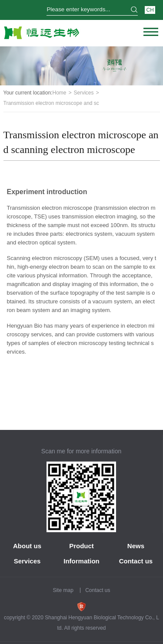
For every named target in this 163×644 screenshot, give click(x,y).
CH (150, 10)
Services (84, 93)
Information (81, 561)
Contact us (136, 561)
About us (27, 546)
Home (59, 93)
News (136, 546)
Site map (63, 590)
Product (81, 546)
